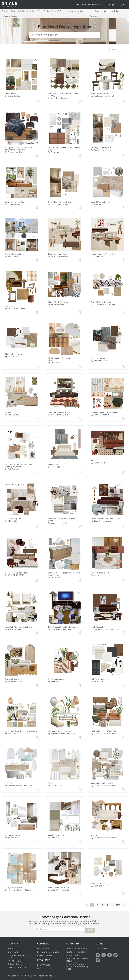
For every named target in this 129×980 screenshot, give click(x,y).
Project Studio (45, 954)
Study (82, 11)
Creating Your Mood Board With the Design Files (78, 966)
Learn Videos (44, 964)
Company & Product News (18, 955)
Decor (40, 11)
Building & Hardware (28, 11)
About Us (13, 948)
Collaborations (74, 954)
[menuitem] (122, 4)
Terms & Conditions (18, 967)
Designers (94, 16)
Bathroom (6, 11)
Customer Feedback (77, 951)
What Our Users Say (77, 948)
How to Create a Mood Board (78, 959)
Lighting (69, 11)
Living (76, 11)
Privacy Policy (15, 963)
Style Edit (115, 11)
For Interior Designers (48, 951)
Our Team (13, 951)
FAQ (39, 967)
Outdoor (47, 11)
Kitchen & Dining (58, 11)
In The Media (14, 960)
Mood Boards (95, 11)
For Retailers (44, 948)
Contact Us (101, 948)
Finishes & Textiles (10, 16)
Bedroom (15, 11)
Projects (106, 11)
